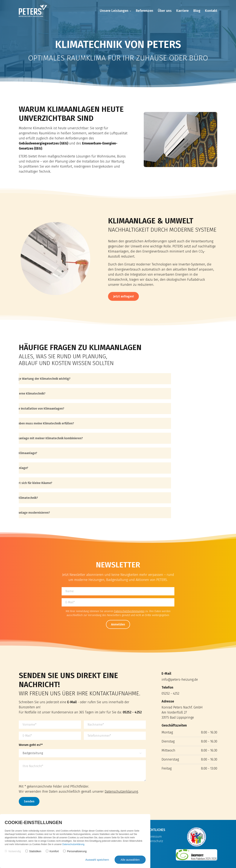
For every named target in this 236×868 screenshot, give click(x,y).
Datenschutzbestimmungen (129, 611)
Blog (197, 11)
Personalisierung (75, 851)
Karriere (182, 11)
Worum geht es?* (31, 745)
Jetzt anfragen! (123, 296)
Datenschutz (154, 841)
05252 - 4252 (132, 712)
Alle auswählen (130, 860)
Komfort (52, 851)
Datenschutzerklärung (121, 792)
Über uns (165, 11)
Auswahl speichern (97, 860)
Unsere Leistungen (114, 11)
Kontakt (211, 11)
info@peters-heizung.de (180, 680)
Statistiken (33, 851)
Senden (29, 801)
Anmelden (118, 624)
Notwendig (13, 851)
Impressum (154, 837)
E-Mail (72, 702)
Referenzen (144, 11)
